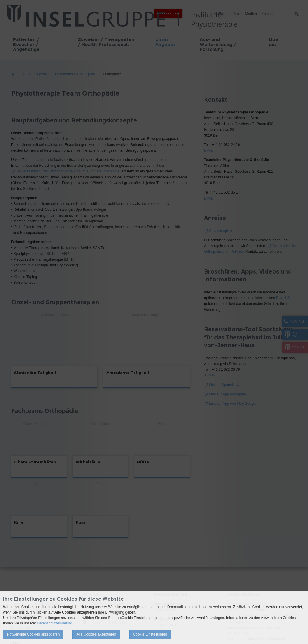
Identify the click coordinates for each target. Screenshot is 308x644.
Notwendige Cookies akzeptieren (33, 634)
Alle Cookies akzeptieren (96, 634)
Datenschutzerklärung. (55, 623)
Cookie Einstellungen (150, 634)
